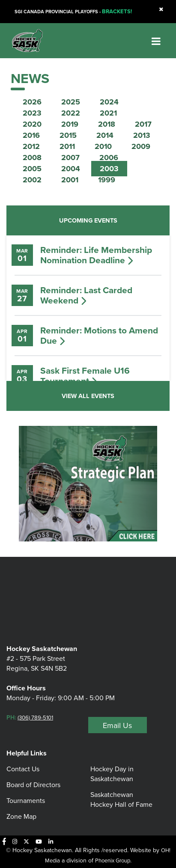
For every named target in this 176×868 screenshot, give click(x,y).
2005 (32, 169)
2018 (107, 124)
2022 (71, 113)
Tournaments (26, 801)
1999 (107, 180)
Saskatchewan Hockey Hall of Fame (121, 800)
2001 (70, 180)
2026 (32, 102)
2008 (32, 158)
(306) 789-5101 (35, 718)
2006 (109, 158)
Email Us (117, 725)
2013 (142, 135)
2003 (109, 169)
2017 (143, 124)
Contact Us (23, 769)
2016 (31, 135)
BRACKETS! (117, 11)
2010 (103, 146)
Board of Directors (33, 785)
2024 (109, 102)
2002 (32, 180)
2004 (71, 169)
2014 (105, 135)
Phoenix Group (113, 861)
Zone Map (21, 816)
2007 (70, 158)
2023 (32, 113)
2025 (71, 102)
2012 (31, 146)
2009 (141, 146)
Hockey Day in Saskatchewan (112, 774)
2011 (67, 146)
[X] (26, 841)
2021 (108, 113)
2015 (68, 135)
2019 (70, 124)
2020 (32, 124)
